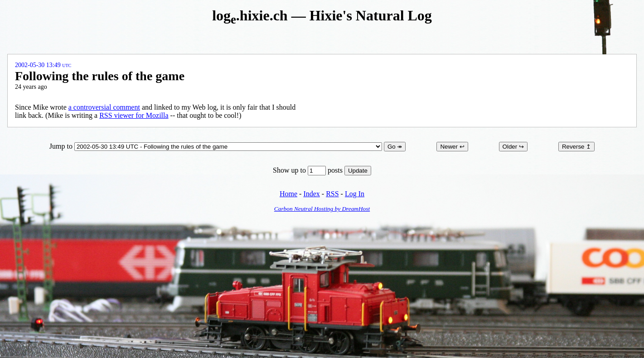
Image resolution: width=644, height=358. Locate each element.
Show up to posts (309, 170)
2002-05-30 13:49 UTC (43, 65)
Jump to (217, 146)
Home (288, 194)
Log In (355, 194)
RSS (332, 194)
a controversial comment (104, 107)
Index (311, 194)
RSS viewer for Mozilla (134, 115)
